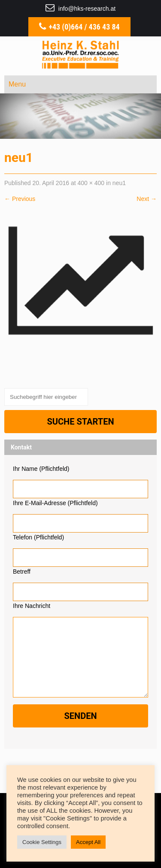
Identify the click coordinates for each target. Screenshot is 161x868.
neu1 (119, 183)
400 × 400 (91, 183)
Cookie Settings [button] (42, 842)
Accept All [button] (88, 842)
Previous (20, 199)
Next (147, 199)
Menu (17, 84)
